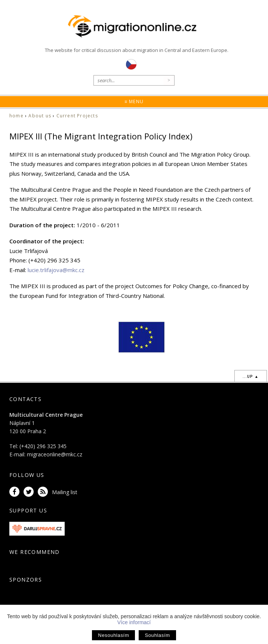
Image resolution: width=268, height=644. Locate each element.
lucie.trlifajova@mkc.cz (56, 270)
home (16, 116)
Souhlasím (157, 635)
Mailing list (65, 492)
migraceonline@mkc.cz (55, 454)
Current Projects (77, 116)
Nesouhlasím (113, 635)
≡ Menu (134, 101)
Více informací (134, 622)
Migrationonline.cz (134, 27)
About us (40, 116)
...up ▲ (251, 376)
